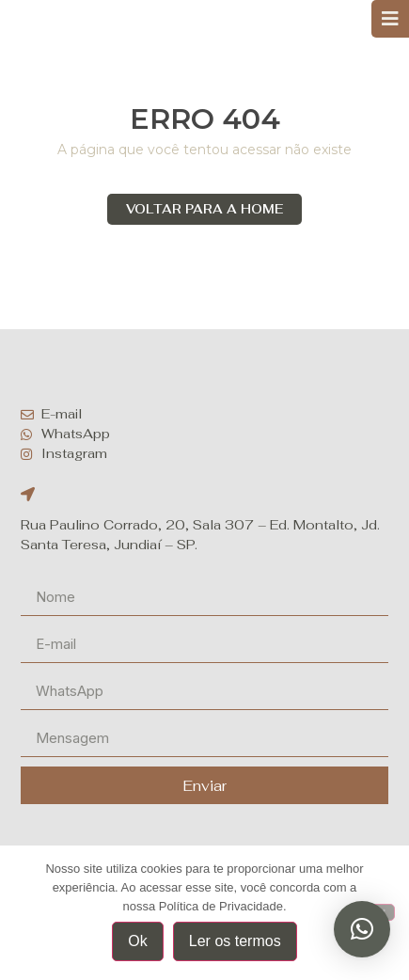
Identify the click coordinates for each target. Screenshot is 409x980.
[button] (362, 929)
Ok (137, 941)
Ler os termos (235, 941)
